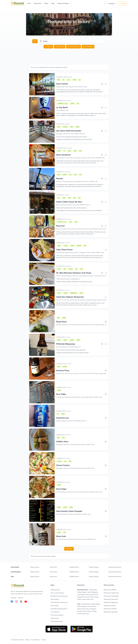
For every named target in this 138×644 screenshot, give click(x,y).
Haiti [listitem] (88, 599)
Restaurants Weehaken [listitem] (111, 612)
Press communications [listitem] (57, 593)
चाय (79, 198)
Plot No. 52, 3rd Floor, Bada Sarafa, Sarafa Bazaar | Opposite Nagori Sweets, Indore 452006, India (86, 300)
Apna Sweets (62, 84)
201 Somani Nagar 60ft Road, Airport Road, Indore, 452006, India (76, 539)
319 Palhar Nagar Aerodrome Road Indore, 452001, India (73, 514)
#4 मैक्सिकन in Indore (63, 104)
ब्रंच (80, 80)
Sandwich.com (63, 418)
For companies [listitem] (55, 612)
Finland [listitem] (92, 597)
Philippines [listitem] (94, 592)
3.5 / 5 (64, 411)
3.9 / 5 (64, 101)
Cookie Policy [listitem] (55, 618)
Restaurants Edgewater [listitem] (111, 602)
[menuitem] (64, 3)
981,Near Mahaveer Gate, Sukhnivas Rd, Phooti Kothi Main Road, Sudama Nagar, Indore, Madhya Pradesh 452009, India (92, 325)
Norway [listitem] (86, 597)
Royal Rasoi (61, 322)
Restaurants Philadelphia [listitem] (111, 596)
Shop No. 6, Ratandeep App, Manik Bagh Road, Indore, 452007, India (77, 181)
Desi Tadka (61, 394)
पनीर (80, 151)
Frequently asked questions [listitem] (59, 609)
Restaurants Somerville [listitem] (111, 599)
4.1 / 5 (63, 195)
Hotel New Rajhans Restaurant (70, 297)
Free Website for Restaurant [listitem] (59, 602)
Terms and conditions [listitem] (57, 615)
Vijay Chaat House (64, 250)
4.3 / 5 (64, 77)
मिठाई (59, 80)
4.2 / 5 (64, 148)
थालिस (78, 340)
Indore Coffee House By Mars (69, 202)
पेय (64, 80)
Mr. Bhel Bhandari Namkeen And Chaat (74, 273)
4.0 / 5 (64, 364)
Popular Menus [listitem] (35, 567)
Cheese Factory (63, 465)
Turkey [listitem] (79, 599)
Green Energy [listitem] (55, 599)
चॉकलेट (77, 127)
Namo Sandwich (63, 155)
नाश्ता (68, 80)
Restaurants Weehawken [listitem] (111, 593)
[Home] (17, 4)
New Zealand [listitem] (81, 595)
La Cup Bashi (62, 107)
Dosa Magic (61, 489)
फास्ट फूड (66, 246)
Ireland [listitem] (88, 595)
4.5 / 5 (63, 290)
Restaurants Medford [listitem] (110, 590)
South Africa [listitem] (94, 595)
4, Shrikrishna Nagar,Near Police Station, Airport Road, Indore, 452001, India (79, 397)
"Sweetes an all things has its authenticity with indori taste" (74, 139)
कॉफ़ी (64, 198)
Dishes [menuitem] (46, 3)
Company (14, 598)
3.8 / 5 (63, 458)
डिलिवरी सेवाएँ (74, 293)
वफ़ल (63, 438)
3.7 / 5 (63, 124)
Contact (27, 640)
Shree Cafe (61, 536)
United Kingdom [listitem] (82, 592)
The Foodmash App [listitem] (56, 621)
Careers (44, 640)
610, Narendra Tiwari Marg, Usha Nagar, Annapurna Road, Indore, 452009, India (80, 158)
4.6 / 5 (63, 243)
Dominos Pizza (63, 371)
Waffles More (62, 442)
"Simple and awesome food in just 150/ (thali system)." (73, 353)
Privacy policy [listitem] (55, 606)
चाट (76, 269)
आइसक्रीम (65, 127)
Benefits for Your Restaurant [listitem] (59, 596)
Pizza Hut (60, 226)
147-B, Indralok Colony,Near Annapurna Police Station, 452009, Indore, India (79, 492)
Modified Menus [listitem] (74, 567)
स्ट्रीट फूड (71, 269)
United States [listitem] (93, 590)
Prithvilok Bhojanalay (66, 344)
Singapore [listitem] (80, 597)
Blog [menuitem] (53, 3)
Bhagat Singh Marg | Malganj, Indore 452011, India (71, 87)
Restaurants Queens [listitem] (110, 606)
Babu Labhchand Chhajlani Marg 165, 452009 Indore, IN (73, 205)
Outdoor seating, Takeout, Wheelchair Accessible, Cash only (74, 282)
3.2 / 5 (63, 172)
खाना (65, 269)
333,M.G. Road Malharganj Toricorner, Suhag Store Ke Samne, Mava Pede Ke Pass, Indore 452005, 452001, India (90, 276)
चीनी (58, 318)
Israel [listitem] (92, 599)
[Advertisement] (69, 59)
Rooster (60, 179)
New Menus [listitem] (53, 567)
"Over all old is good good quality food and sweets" (72, 137)
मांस (80, 175)
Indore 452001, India (62, 110)
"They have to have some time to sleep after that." (71, 350)
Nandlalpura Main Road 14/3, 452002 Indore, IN (71, 134)
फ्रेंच (78, 104)
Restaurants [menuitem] (38, 3)
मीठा (85, 246)
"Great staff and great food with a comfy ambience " (72, 208)
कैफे (64, 532)
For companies (35, 640)
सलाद (82, 269)
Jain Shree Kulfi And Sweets (69, 131)
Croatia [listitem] (84, 599)
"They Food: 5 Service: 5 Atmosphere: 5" (68, 279)
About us (21, 598)
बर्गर (70, 175)
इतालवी (72, 104)
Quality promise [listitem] (55, 590)
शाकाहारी (79, 246)
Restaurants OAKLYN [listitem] (110, 609)
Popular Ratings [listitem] (94, 567)
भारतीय (74, 80)
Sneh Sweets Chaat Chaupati (69, 511)
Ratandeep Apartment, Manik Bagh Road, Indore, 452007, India (75, 445)
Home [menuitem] (29, 3)
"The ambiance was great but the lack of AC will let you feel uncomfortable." (79, 211)
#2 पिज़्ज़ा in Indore (62, 222)
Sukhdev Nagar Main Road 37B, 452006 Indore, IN (71, 421)
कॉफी (72, 127)
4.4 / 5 (64, 266)
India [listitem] (89, 592)
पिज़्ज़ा (69, 151)
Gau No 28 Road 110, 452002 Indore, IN (68, 347)
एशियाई (72, 246)
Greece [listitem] (97, 597)
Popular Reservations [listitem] (115, 567)
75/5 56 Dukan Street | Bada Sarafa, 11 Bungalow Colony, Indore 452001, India (80, 253)
